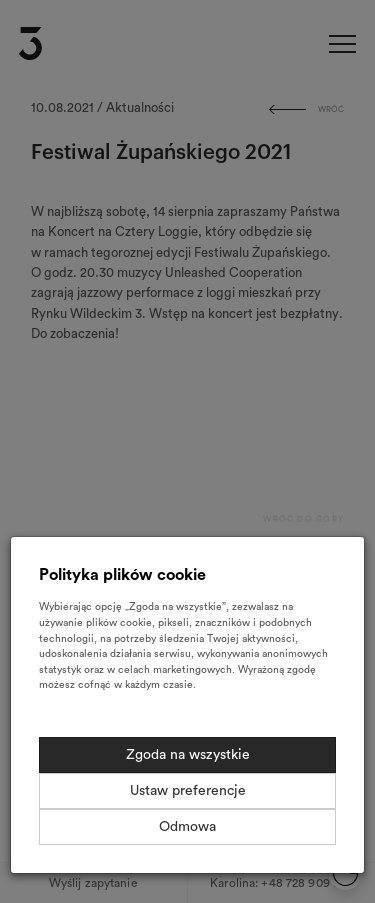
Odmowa (187, 827)
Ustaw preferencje (188, 791)
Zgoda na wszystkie (188, 755)
